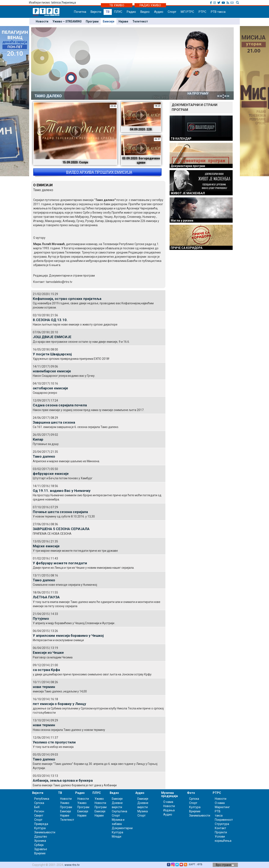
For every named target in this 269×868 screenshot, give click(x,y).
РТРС (202, 12)
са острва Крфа (46, 670)
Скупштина (119, 811)
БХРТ (192, 864)
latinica (56, 3)
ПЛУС (118, 12)
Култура (40, 828)
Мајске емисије (46, 546)
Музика (143, 811)
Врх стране (225, 865)
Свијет (39, 815)
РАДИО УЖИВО (150, 5)
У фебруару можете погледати (60, 563)
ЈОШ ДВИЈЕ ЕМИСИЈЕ (52, 337)
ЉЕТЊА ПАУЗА (46, 597)
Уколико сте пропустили (54, 742)
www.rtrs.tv (72, 865)
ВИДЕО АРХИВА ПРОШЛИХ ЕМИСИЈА (99, 172)
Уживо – (67, 21)
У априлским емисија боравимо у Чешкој (68, 636)
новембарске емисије (52, 371)
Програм (92, 21)
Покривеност (224, 820)
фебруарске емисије (51, 474)
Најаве (123, 21)
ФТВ (200, 864)
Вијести (96, 12)
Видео (145, 12)
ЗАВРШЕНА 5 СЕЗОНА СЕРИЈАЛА (61, 529)
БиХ (37, 807)
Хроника (40, 841)
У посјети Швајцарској (52, 354)
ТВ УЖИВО (117, 5)
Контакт (220, 828)
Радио (131, 12)
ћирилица (69, 3)
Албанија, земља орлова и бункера (63, 780)
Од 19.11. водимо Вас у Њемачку (62, 491)
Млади (117, 836)
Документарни (122, 828)
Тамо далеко (44, 456)
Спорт (172, 12)
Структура (222, 824)
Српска (194, 799)
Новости (42, 21)
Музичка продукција (169, 794)
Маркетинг (222, 807)
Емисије (109, 21)
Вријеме (40, 853)
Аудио (159, 12)
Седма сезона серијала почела (60, 405)
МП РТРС (187, 12)
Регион (39, 811)
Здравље (41, 849)
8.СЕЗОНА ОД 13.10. (50, 320)
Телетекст (140, 21)
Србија (39, 845)
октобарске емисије (50, 388)
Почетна (80, 12)
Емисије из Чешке (48, 653)
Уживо (65, 803)
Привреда (41, 824)
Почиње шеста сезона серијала (60, 512)
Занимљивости (45, 832)
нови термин (44, 687)
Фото (191, 793)
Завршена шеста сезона (54, 422)
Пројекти (221, 832)
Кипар (38, 439)
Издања (169, 810)
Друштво (41, 836)
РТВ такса (218, 12)
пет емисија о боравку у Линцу (59, 704)
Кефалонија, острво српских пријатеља (67, 299)
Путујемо (41, 618)
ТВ (108, 12)
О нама (168, 802)
